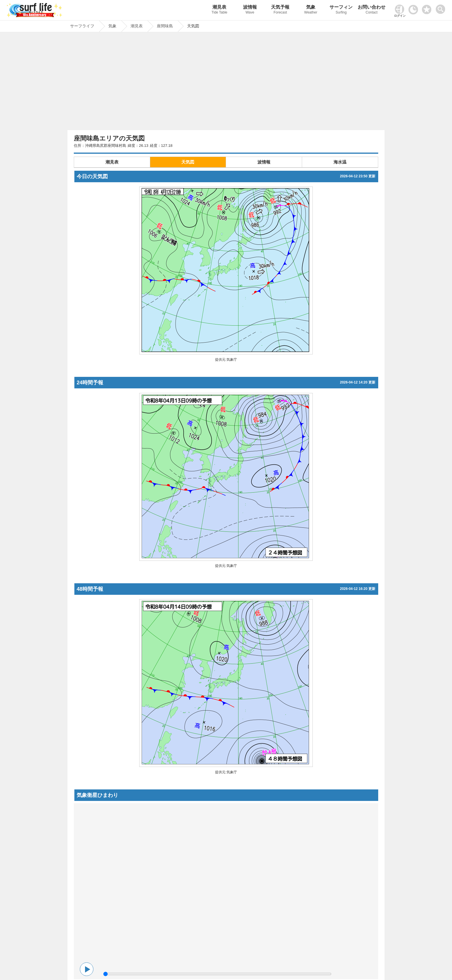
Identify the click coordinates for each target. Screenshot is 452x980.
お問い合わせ (372, 10)
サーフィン (341, 10)
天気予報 (280, 10)
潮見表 (219, 10)
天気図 (188, 162)
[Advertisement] (226, 83)
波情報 (250, 10)
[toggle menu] (442, 8)
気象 (311, 10)
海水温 (340, 162)
